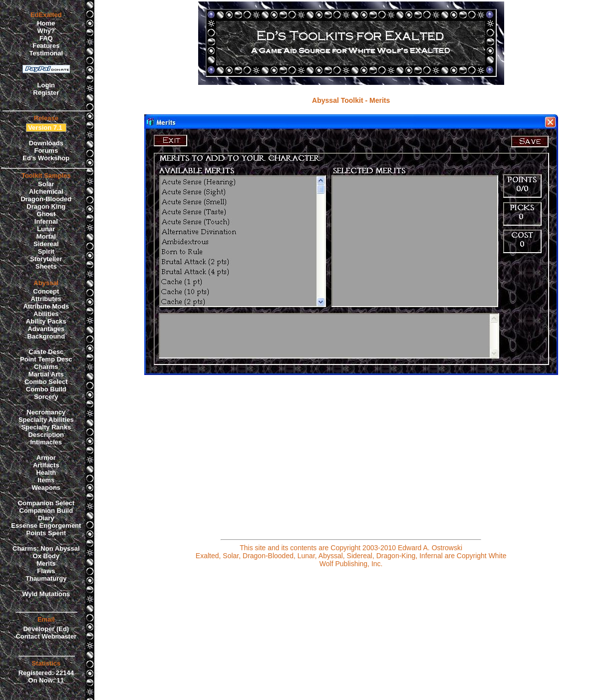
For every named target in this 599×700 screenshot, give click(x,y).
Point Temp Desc (46, 359)
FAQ (46, 38)
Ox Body (46, 556)
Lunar (46, 229)
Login (46, 85)
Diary (46, 518)
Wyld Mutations (46, 594)
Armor (46, 458)
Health (46, 473)
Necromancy (46, 412)
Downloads (46, 143)
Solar (46, 184)
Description (46, 435)
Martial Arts (46, 374)
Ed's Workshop (46, 158)
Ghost (46, 214)
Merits (46, 563)
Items (46, 480)
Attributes (46, 299)
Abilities (46, 314)
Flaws (46, 571)
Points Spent (46, 533)
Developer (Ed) (46, 629)
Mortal (46, 236)
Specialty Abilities (46, 420)
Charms (46, 367)
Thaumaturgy (46, 578)
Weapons (46, 488)
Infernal (46, 221)
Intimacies (46, 442)
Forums (46, 151)
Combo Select (46, 382)
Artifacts (46, 465)
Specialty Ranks (46, 427)
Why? (46, 31)
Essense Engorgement (46, 525)
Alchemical (46, 191)
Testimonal (46, 53)
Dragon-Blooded (46, 199)
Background (46, 336)
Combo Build (46, 389)
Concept (46, 291)
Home (46, 23)
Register (46, 93)
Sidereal (46, 244)
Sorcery (46, 397)
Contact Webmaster (46, 636)
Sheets (46, 266)
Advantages (46, 329)
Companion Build (46, 511)
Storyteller (46, 259)
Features (46, 46)
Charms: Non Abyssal (46, 548)
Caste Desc (46, 352)
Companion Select (46, 503)
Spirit (46, 251)
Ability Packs (46, 321)
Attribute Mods (46, 306)
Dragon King (46, 206)
